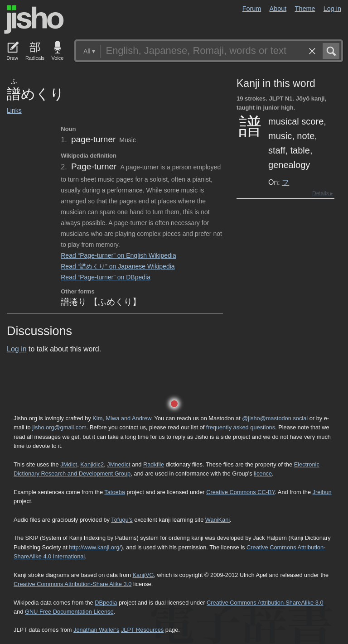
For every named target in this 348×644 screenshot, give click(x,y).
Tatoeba (115, 492)
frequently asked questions (241, 427)
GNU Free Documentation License (69, 612)
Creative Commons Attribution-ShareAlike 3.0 (265, 603)
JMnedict (118, 464)
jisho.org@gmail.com (59, 427)
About (278, 9)
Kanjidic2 (92, 464)
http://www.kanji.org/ (95, 547)
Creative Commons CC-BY (240, 492)
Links (14, 111)
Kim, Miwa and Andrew (122, 418)
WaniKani (217, 520)
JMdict (69, 464)
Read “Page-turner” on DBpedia (106, 277)
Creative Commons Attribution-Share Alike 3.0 (72, 584)
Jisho (34, 19)
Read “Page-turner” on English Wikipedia (118, 255)
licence (263, 473)
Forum (252, 9)
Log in (332, 9)
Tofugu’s (122, 520)
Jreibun (322, 492)
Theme (305, 9)
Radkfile (154, 464)
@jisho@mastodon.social (275, 418)
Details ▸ (323, 193)
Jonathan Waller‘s (96, 630)
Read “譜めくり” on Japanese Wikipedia (118, 266)
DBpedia (106, 603)
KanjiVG (143, 575)
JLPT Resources (142, 630)
